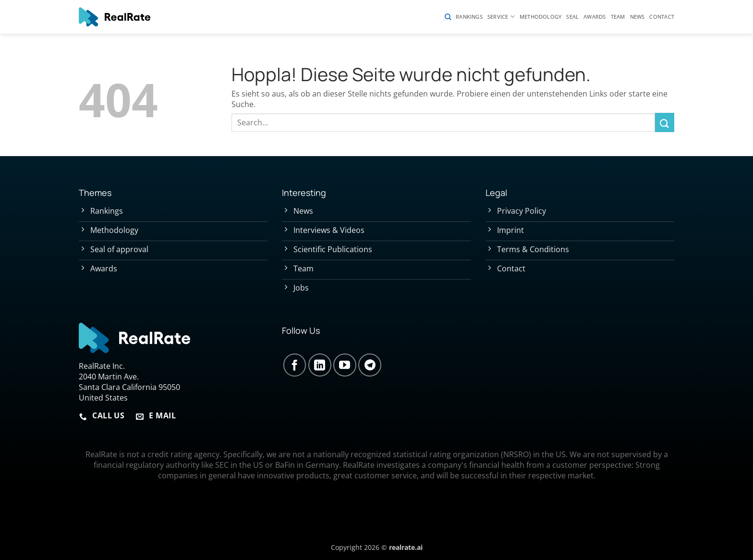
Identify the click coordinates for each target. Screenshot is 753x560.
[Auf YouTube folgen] (345, 365)
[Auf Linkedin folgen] (320, 365)
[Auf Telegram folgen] (370, 365)
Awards (595, 17)
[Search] (448, 17)
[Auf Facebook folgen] (295, 365)
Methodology (540, 17)
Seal (572, 17)
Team (618, 17)
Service (501, 17)
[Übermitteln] (665, 122)
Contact (662, 17)
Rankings (469, 17)
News (638, 17)
